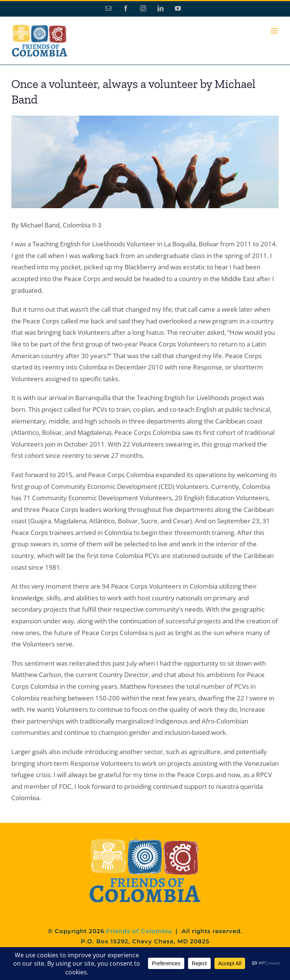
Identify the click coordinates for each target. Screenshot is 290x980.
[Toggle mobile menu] (275, 31)
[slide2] (145, 162)
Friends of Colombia (139, 931)
